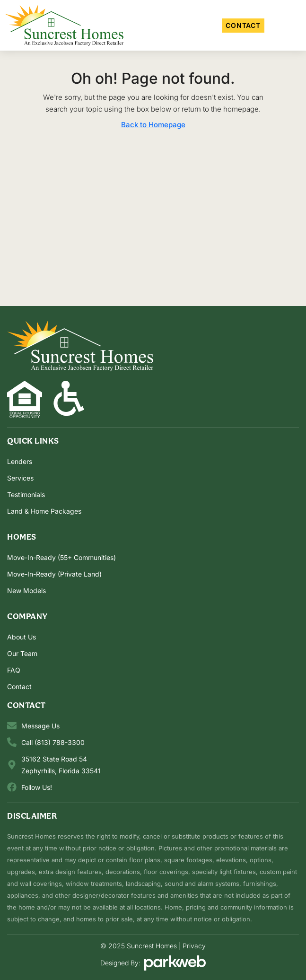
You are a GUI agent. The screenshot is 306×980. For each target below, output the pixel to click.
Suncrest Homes (152, 946)
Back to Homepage (153, 125)
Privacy (194, 946)
